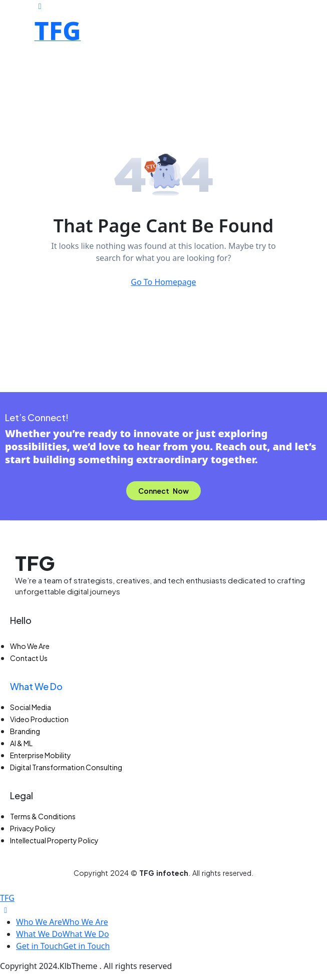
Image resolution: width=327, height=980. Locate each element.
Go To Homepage (163, 282)
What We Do (36, 686)
